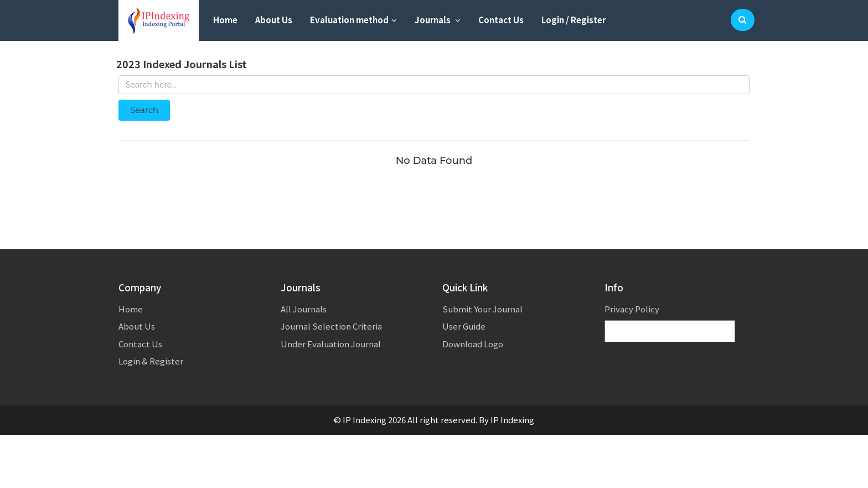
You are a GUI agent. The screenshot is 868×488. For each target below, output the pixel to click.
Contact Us (501, 20)
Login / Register (573, 20)
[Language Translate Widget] (670, 332)
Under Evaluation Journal (331, 344)
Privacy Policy (632, 309)
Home (225, 20)
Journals (438, 20)
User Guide (464, 326)
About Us (274, 20)
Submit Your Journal (482, 309)
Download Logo (473, 344)
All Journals (304, 309)
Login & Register (151, 361)
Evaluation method (353, 20)
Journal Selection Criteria (331, 326)
